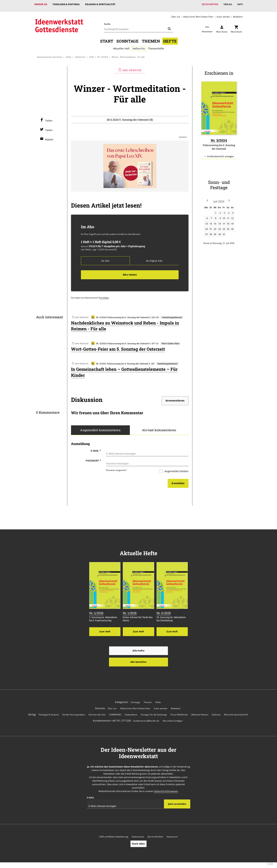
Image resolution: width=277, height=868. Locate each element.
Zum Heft (105, 628)
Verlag (228, 4)
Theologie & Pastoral (66, 4)
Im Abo (105, 258)
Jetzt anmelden (177, 801)
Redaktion (238, 13)
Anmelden (104, 295)
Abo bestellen (138, 659)
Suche (107, 21)
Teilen (49, 118)
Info (240, 4)
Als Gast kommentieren (159, 427)
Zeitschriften (210, 4)
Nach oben (138, 840)
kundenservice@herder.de (146, 718)
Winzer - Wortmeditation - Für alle (128, 54)
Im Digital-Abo (154, 258)
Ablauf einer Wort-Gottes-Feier (198, 13)
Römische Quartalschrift (236, 711)
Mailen (49, 136)
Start (107, 38)
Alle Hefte (138, 647)
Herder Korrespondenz (74, 711)
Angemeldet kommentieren (100, 427)
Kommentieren (175, 397)
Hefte (170, 38)
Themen (151, 38)
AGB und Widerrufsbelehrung (114, 833)
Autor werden (223, 13)
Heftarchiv (139, 45)
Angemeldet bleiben (176, 468)
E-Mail (96, 448)
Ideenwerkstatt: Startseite (50, 54)
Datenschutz (138, 833)
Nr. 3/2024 (103, 54)
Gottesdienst (131, 711)
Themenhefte (156, 45)
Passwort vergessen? (116, 467)
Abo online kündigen (173, 718)
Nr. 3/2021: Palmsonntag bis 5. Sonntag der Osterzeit (120, 360)
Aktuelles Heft (121, 45)
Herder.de (41, 4)
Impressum (172, 833)
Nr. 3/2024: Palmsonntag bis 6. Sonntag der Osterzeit (120, 314)
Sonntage (127, 38)
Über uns (176, 13)
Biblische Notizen (200, 711)
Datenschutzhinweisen (166, 788)
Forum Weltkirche (179, 711)
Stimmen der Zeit (97, 711)
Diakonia (216, 711)
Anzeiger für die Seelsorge (154, 711)
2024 (92, 54)
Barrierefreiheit (155, 833)
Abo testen (130, 271)
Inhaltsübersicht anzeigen (220, 153)
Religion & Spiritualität (100, 4)
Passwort (93, 457)
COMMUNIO (115, 711)
